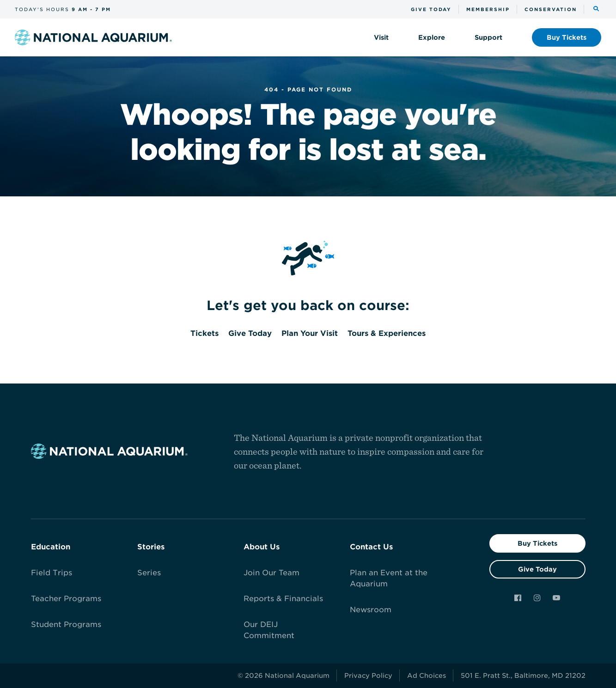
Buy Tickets (537, 543)
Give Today (537, 569)
